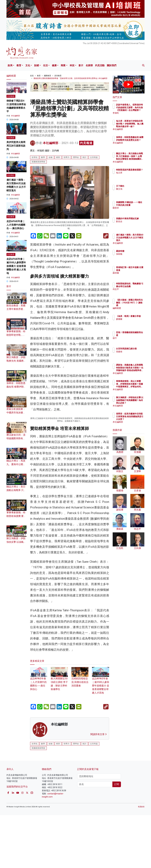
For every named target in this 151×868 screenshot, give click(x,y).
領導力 (67, 157)
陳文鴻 (132, 189)
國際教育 (47, 76)
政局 (10, 65)
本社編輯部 (51, 143)
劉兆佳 (132, 224)
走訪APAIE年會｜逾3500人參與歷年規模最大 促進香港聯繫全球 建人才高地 (101, 735)
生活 (45, 65)
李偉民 (132, 113)
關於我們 (112, 65)
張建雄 (132, 354)
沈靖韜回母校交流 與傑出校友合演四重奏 (80, 732)
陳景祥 (132, 211)
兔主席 (132, 175)
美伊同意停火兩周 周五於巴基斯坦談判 (16, 146)
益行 (131, 338)
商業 (63, 65)
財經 (37, 65)
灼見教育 (11, 217)
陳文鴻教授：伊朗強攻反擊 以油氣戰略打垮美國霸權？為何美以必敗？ (136, 403)
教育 (19, 65)
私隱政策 (141, 859)
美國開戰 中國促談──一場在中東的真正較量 (136, 205)
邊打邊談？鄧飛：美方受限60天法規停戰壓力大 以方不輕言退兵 (135, 240)
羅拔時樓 (133, 251)
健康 (54, 65)
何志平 (132, 292)
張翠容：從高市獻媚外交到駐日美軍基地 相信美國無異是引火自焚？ (136, 419)
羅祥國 (132, 276)
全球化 (35, 157)
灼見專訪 (11, 175)
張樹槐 (132, 254)
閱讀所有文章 (99, 787)
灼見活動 (100, 65)
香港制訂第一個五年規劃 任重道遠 (136, 270)
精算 (58, 157)
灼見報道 (86, 143)
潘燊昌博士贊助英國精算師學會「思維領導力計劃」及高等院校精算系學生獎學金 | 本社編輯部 (70, 78)
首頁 (32, 76)
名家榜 (89, 65)
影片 (81, 65)
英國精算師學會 (38, 162)
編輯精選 (133, 308)
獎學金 (76, 157)
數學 (43, 157)
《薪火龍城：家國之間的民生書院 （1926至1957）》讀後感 (136, 305)
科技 (72, 65)
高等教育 (58, 76)
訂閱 (117, 837)
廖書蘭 (132, 322)
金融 (51, 157)
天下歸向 (133, 186)
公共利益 (94, 157)
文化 (28, 65)
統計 (84, 157)
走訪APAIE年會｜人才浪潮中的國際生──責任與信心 (16, 225)
